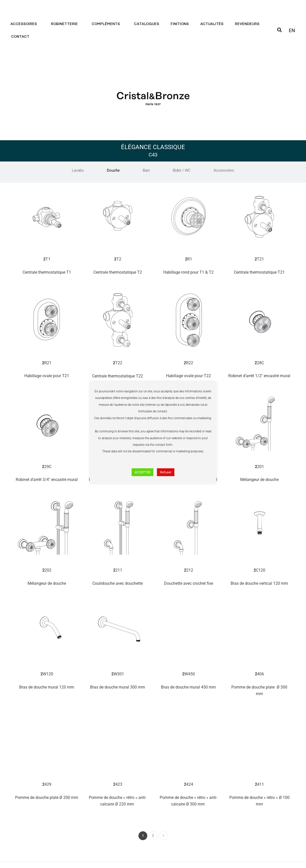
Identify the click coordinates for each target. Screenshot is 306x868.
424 (189, 795)
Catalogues (147, 24)
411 (259, 795)
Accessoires (25, 24)
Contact (22, 37)
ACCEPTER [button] (142, 472)
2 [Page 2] (153, 835)
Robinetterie (66, 24)
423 (118, 795)
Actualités (212, 24)
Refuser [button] (166, 472)
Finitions (180, 24)
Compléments (107, 24)
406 (259, 684)
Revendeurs (247, 24)
